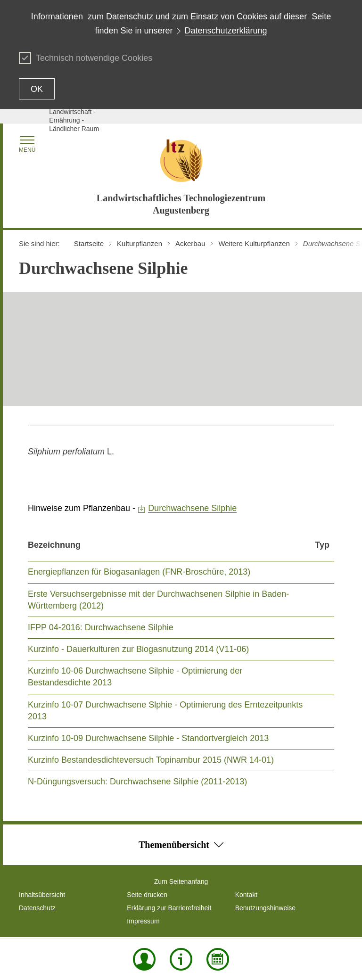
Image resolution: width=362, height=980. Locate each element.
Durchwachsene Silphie (192, 508)
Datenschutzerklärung (226, 31)
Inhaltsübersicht (42, 895)
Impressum (143, 921)
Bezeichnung (54, 545)
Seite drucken (147, 895)
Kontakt (246, 895)
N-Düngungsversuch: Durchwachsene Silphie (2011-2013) (137, 782)
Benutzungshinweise (265, 908)
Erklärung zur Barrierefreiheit (169, 908)
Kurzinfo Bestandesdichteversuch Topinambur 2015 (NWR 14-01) (151, 760)
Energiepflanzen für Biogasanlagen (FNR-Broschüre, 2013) (139, 572)
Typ (322, 545)
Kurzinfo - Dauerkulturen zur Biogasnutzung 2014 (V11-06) (138, 649)
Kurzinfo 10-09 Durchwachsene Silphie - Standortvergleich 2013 (148, 738)
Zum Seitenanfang (181, 881)
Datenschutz (37, 908)
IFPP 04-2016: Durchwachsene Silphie (101, 627)
